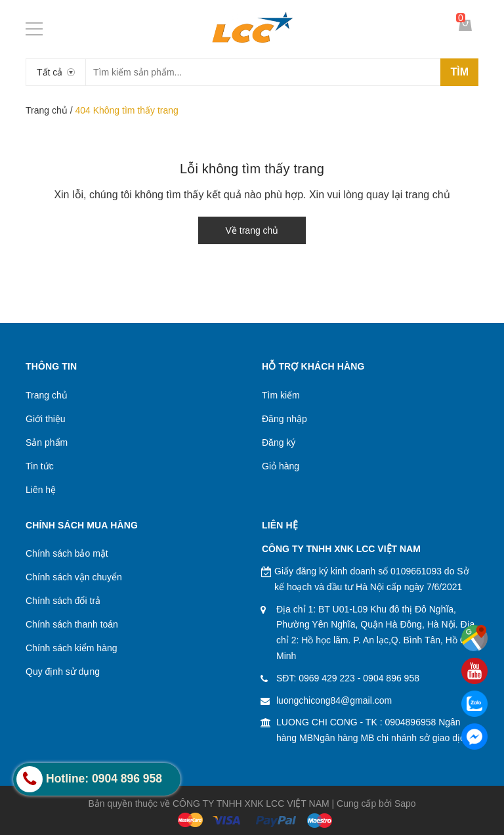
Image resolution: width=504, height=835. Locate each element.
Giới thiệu (46, 419)
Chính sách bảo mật (67, 553)
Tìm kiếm (281, 395)
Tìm (459, 72)
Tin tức (40, 466)
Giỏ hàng (281, 466)
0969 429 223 (327, 678)
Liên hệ (41, 490)
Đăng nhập (284, 419)
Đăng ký (279, 442)
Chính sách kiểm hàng (72, 648)
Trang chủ (47, 110)
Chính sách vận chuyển (74, 577)
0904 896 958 (391, 678)
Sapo (405, 803)
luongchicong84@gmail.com (334, 700)
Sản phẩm (47, 442)
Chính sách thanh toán (72, 624)
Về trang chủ (252, 230)
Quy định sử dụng (63, 672)
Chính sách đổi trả (63, 601)
